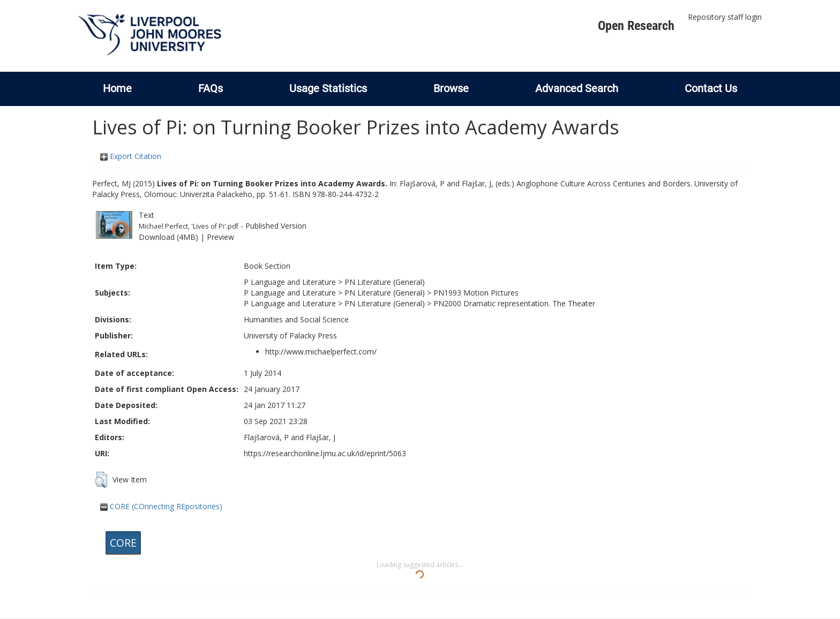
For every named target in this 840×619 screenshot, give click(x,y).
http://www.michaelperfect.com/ (321, 352)
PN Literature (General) (385, 282)
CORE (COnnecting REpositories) (161, 506)
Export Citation (131, 156)
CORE (123, 543)
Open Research (636, 26)
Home (117, 88)
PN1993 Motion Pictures (476, 293)
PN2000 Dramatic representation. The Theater (514, 303)
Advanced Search (577, 88)
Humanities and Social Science (296, 319)
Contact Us (711, 88)
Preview (220, 237)
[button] (101, 480)
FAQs (211, 88)
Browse (451, 88)
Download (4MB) (168, 237)
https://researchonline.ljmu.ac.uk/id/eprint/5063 (325, 453)
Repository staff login (725, 17)
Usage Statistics (328, 88)
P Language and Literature (290, 282)
